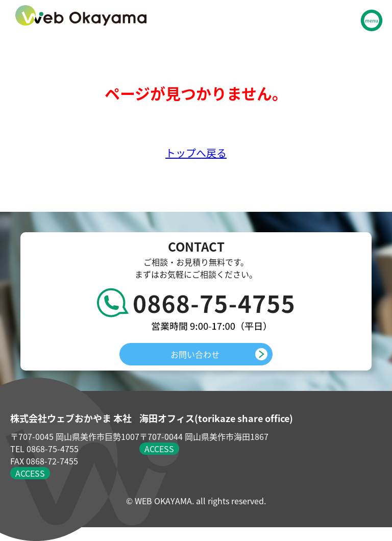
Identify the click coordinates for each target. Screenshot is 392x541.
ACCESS (30, 473)
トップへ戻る (196, 153)
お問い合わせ (195, 354)
